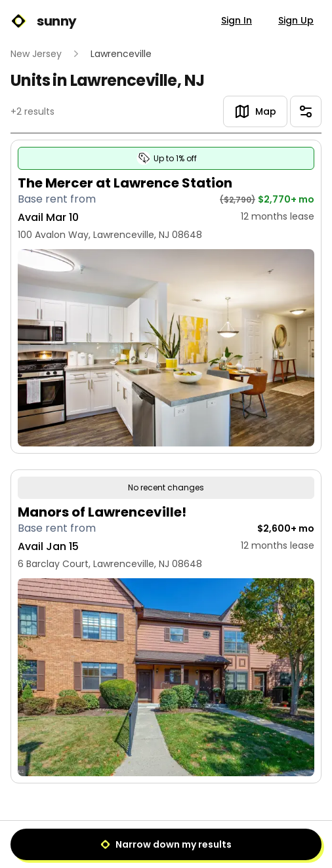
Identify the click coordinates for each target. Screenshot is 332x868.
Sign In (237, 20)
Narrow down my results (166, 844)
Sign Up (296, 20)
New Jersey (36, 54)
